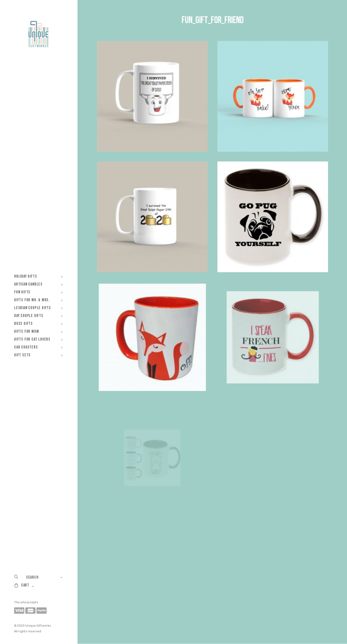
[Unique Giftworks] (38, 34)
